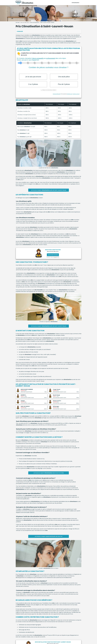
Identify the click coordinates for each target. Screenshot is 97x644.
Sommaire (20, 31)
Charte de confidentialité (57, 95)
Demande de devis (53, 256)
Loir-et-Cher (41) (25, 22)
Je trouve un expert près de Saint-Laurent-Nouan (49, 191)
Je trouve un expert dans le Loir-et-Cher (49, 474)
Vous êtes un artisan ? (76, 95)
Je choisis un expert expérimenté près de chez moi (49, 538)
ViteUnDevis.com (70, 95)
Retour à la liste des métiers (49, 91)
